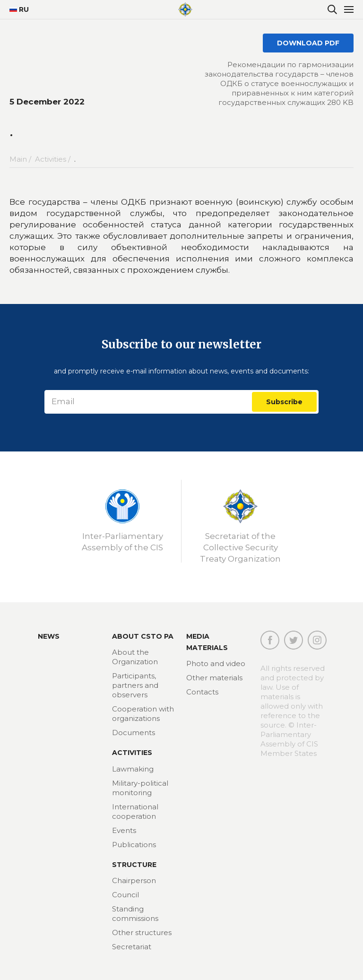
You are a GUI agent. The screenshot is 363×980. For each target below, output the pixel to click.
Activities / (54, 159)
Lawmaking (133, 769)
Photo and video (216, 663)
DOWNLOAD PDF (308, 43)
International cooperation (135, 811)
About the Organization (135, 657)
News (49, 636)
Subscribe (284, 402)
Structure (134, 865)
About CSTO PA (143, 636)
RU (19, 9)
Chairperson (134, 880)
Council (125, 895)
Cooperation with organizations (143, 714)
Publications (134, 845)
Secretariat (132, 947)
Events (124, 830)
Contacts (202, 692)
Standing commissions (135, 914)
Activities (132, 753)
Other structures (142, 932)
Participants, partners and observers (135, 685)
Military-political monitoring (140, 788)
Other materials (214, 678)
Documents (134, 733)
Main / (21, 159)
